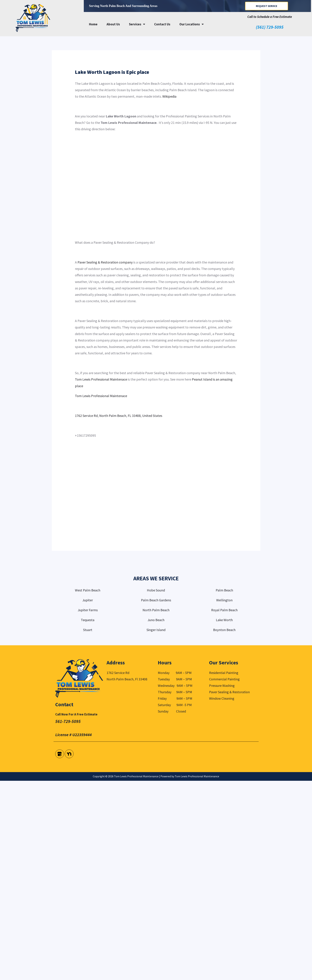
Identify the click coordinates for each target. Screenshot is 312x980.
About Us (113, 24)
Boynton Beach (224, 630)
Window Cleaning (222, 698)
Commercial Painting (224, 679)
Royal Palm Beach (224, 610)
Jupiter (88, 600)
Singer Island (156, 630)
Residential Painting (224, 673)
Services (137, 24)
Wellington (224, 600)
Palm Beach (224, 590)
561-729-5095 (68, 721)
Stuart (88, 630)
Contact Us (162, 24)
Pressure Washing (222, 685)
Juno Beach (156, 620)
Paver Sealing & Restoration (229, 692)
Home (93, 24)
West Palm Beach (88, 590)
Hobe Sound (156, 590)
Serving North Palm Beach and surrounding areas (123, 6)
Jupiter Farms (88, 610)
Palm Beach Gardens (156, 600)
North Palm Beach (156, 610)
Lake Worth (224, 620)
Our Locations (192, 24)
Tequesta (88, 620)
